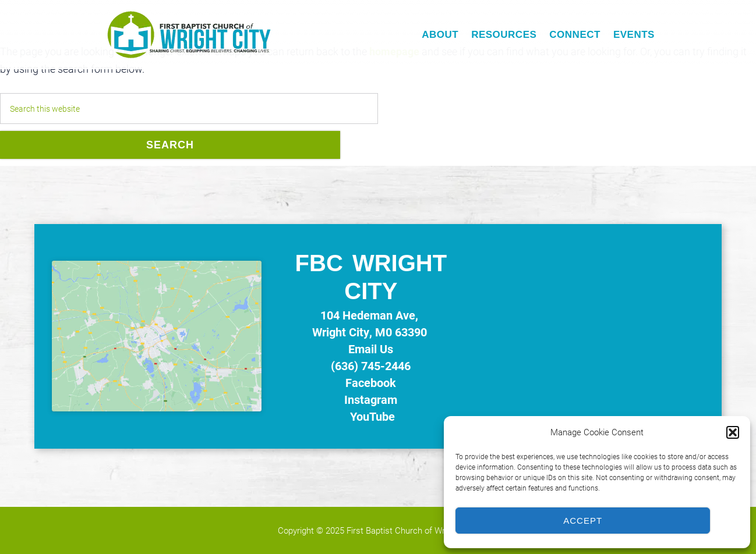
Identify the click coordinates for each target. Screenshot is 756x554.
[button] (733, 432)
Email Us (371, 349)
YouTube (371, 416)
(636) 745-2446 (371, 365)
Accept (583, 521)
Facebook (371, 382)
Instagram (371, 399)
